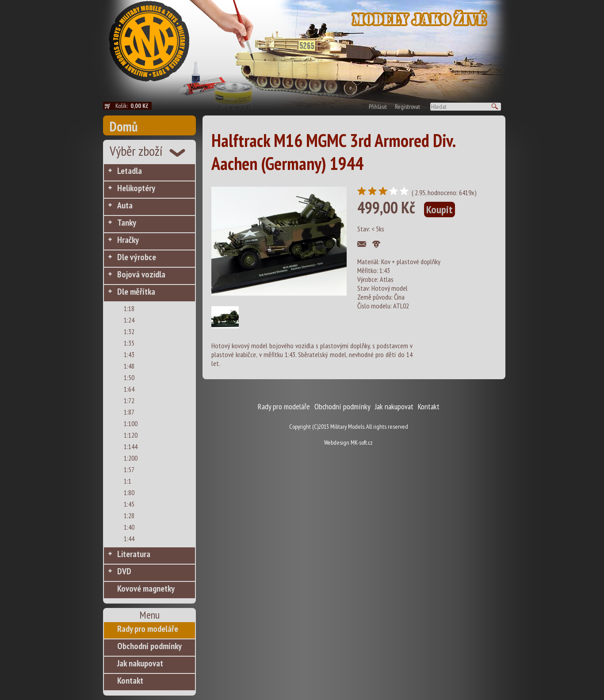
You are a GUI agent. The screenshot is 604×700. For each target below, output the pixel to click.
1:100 (131, 423)
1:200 (131, 458)
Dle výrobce (137, 257)
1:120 (131, 435)
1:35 (129, 343)
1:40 (129, 527)
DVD (124, 571)
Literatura (134, 554)
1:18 (129, 308)
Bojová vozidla (141, 274)
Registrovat (407, 107)
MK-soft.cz (362, 442)
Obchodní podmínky (149, 646)
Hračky (128, 240)
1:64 (129, 389)
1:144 (131, 446)
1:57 (129, 469)
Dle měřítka (136, 292)
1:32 (129, 331)
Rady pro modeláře (148, 629)
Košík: (134, 106)
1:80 (129, 492)
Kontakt (130, 681)
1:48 (129, 366)
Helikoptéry (136, 188)
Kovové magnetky (146, 588)
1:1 (128, 481)
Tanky (127, 223)
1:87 (129, 412)
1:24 (129, 320)
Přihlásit (378, 107)
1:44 (129, 538)
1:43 (129, 354)
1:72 (129, 400)
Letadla (130, 171)
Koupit (440, 210)
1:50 (129, 377)
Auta (125, 205)
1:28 (129, 515)
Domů (124, 126)
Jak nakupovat (140, 663)
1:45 (129, 504)
